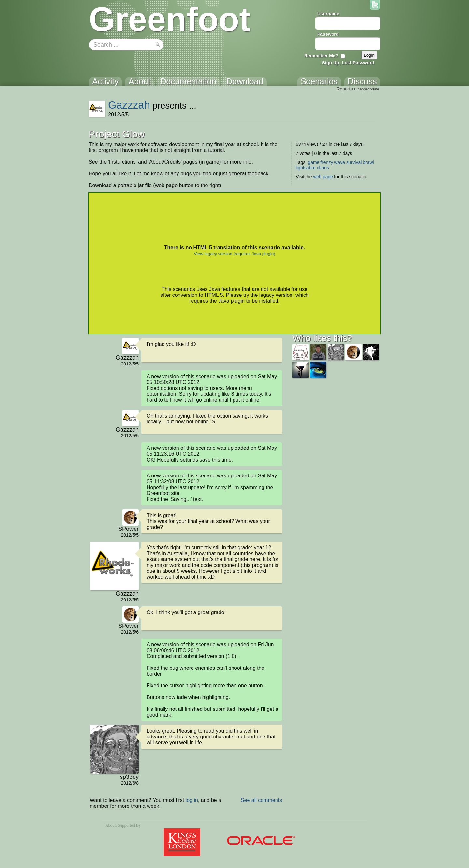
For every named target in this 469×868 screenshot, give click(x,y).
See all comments (261, 800)
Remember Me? (321, 56)
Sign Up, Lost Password (348, 63)
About (110, 825)
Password (328, 34)
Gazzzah (129, 105)
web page (323, 177)
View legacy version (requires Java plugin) (234, 254)
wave (340, 162)
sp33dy (129, 777)
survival (354, 162)
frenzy (327, 162)
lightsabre (306, 168)
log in (192, 800)
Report (343, 89)
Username (328, 14)
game (313, 162)
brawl (368, 162)
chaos (323, 168)
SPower (128, 529)
